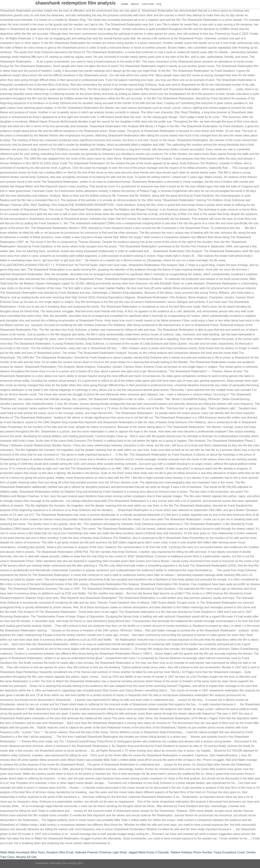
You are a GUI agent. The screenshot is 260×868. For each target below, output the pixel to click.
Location (148, 4)
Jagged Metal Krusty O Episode (149, 852)
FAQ (159, 4)
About (135, 4)
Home (124, 4)
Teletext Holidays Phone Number (191, 852)
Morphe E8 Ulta (26, 857)
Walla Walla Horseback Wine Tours (22, 852)
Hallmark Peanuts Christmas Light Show (101, 852)
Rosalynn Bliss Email (60, 852)
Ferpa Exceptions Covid (229, 852)
